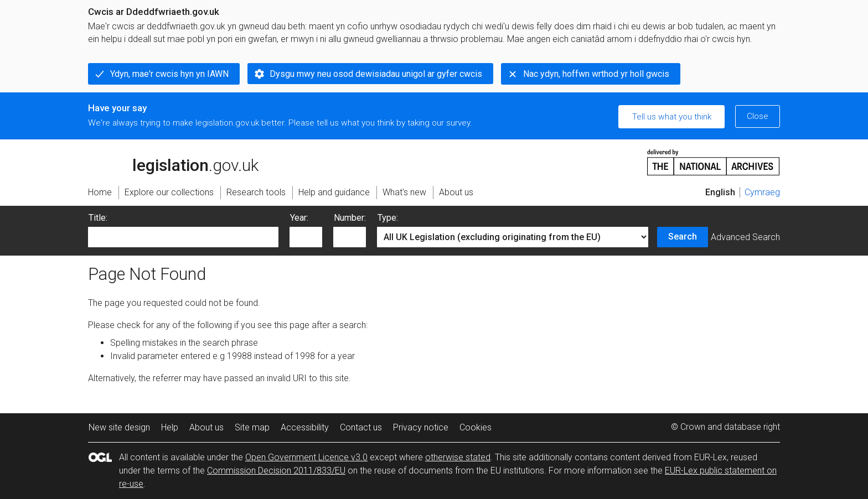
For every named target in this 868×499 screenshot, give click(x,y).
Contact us (361, 427)
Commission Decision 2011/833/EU (276, 471)
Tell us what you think (672, 117)
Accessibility (305, 427)
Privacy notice (421, 427)
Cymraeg (762, 192)
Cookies (476, 427)
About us (206, 427)
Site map (252, 427)
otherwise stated (458, 457)
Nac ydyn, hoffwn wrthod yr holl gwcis (596, 74)
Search (683, 236)
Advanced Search (745, 237)
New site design (119, 427)
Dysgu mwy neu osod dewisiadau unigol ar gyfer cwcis (376, 74)
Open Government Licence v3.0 (306, 457)
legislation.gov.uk (173, 162)
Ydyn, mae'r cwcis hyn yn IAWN (169, 74)
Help (170, 427)
